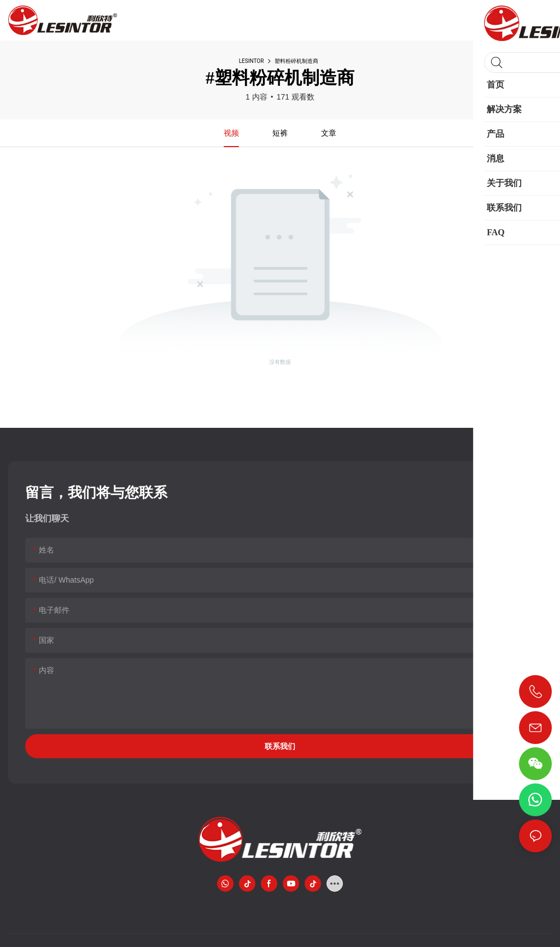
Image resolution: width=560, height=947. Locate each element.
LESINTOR (252, 61)
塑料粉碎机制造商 (296, 61)
